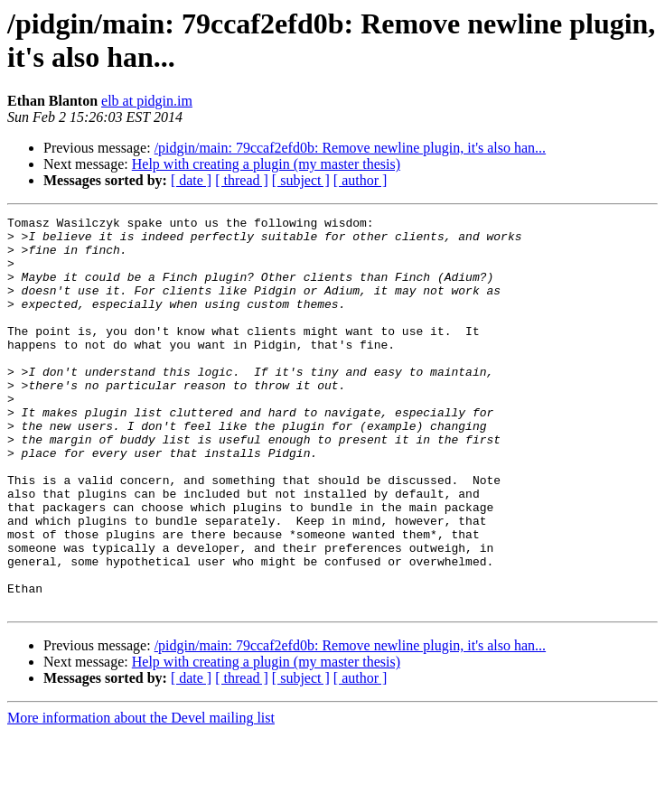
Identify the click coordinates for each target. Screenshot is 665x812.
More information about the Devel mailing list (141, 796)
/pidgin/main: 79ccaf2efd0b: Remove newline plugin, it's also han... (350, 148)
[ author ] (361, 180)
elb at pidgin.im (147, 101)
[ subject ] (301, 180)
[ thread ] (242, 180)
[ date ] (191, 180)
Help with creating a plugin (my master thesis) (266, 164)
